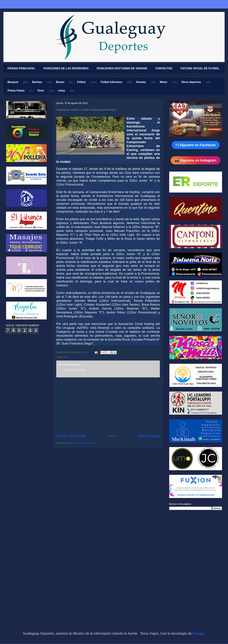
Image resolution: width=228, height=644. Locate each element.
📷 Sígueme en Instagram (196, 160)
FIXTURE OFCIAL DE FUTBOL (200, 68)
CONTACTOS (164, 68)
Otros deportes (191, 82)
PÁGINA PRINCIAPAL (21, 68)
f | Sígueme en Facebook (196, 145)
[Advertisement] (108, 406)
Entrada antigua (149, 436)
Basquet (13, 82)
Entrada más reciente (71, 436)
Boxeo (60, 82)
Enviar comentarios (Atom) (83, 443)
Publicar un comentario (74, 370)
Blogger (199, 633)
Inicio (112, 436)
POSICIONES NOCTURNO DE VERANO (122, 68)
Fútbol (81, 82)
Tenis (41, 91)
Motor (164, 82)
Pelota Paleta (16, 91)
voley (62, 91)
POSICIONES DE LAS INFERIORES (66, 68)
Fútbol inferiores (111, 82)
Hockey (141, 82)
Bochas (37, 82)
